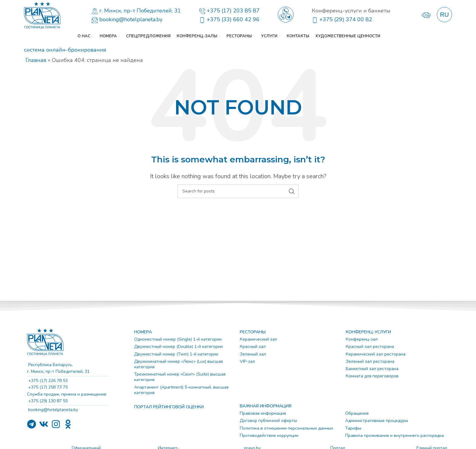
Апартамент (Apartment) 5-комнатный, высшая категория (181, 390)
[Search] (238, 191)
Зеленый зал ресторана (370, 361)
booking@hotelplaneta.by (131, 19)
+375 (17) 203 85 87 (233, 11)
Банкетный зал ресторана (372, 369)
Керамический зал (258, 339)
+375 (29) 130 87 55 (47, 401)
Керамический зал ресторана (376, 354)
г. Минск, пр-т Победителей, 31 (140, 11)
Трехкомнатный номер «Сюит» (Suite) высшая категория (180, 377)
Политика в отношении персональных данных (286, 428)
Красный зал (253, 347)
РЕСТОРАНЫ (253, 332)
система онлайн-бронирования (65, 50)
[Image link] (45, 342)
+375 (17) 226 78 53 (47, 381)
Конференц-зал (362, 339)
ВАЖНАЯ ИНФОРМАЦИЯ (266, 406)
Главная (36, 60)
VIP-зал (247, 361)
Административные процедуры (377, 421)
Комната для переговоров (372, 376)
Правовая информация (263, 413)
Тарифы (353, 428)
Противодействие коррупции (269, 435)
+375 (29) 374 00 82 (346, 19)
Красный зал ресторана (370, 347)
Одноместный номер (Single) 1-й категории (178, 339)
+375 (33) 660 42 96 (233, 19)
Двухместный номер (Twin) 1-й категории (176, 354)
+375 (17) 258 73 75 (47, 387)
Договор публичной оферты (268, 421)
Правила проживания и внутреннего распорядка (394, 435)
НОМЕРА (143, 332)
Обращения (357, 413)
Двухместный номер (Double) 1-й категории (178, 347)
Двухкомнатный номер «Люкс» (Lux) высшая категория (178, 364)
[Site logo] (42, 15)
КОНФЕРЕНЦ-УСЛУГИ (368, 332)
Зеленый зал (253, 354)
